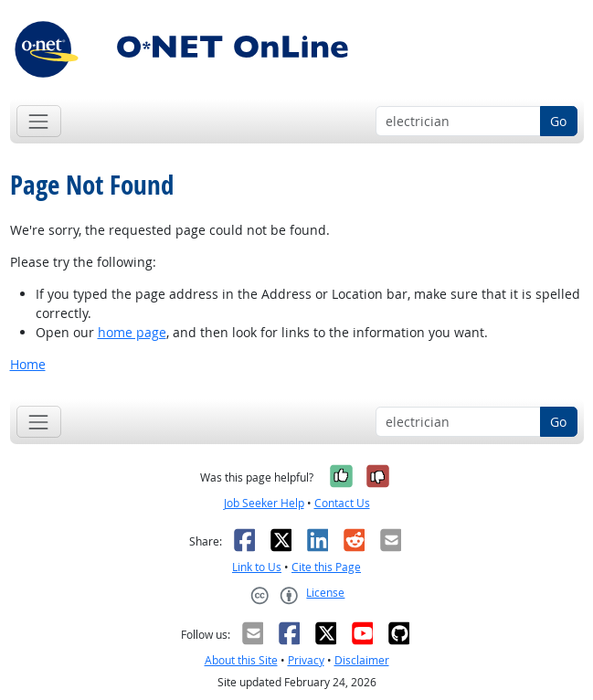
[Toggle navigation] (39, 121)
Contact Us (342, 503)
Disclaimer (362, 660)
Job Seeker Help (264, 503)
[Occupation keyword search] (458, 122)
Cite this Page (326, 567)
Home (28, 364)
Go (558, 121)
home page (132, 332)
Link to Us (257, 567)
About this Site (241, 660)
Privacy (306, 660)
